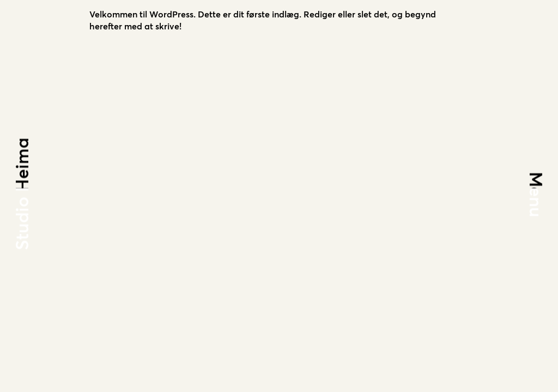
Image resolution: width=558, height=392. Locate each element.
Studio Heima (23, 194)
